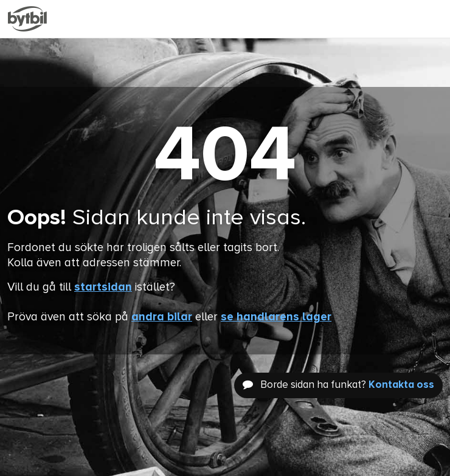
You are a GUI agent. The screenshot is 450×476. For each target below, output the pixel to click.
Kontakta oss (401, 385)
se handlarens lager (276, 317)
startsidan (103, 287)
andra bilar (162, 317)
